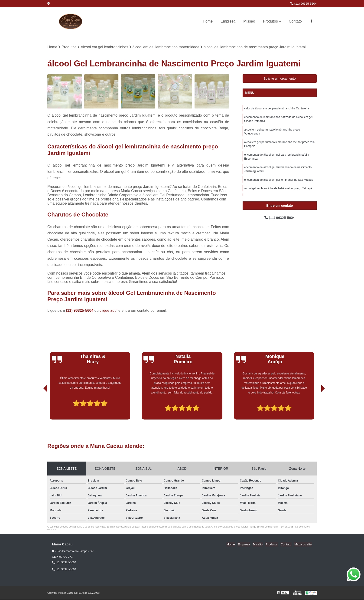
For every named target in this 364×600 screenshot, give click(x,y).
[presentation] (39, 407)
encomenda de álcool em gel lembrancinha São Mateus (279, 183)
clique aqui (109, 311)
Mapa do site (303, 545)
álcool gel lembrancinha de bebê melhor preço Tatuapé (278, 191)
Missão (249, 21)
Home (208, 21)
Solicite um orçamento (280, 79)
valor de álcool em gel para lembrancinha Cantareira (277, 109)
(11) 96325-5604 (304, 4)
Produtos (270, 21)
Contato (295, 21)
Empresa (228, 21)
